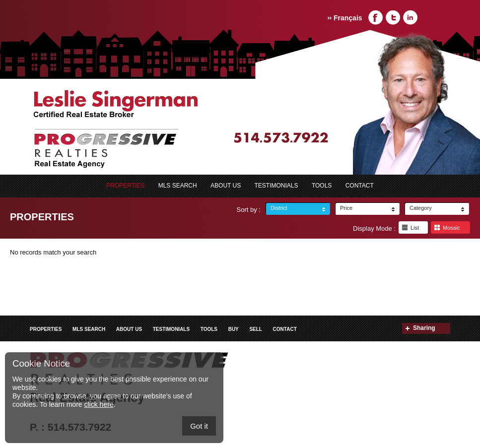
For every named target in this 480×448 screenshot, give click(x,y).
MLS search (178, 186)
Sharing (424, 328)
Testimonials (276, 186)
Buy (234, 329)
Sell (256, 329)
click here (99, 404)
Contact (360, 186)
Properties (125, 186)
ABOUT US (226, 186)
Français (348, 18)
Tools (322, 186)
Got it (199, 426)
